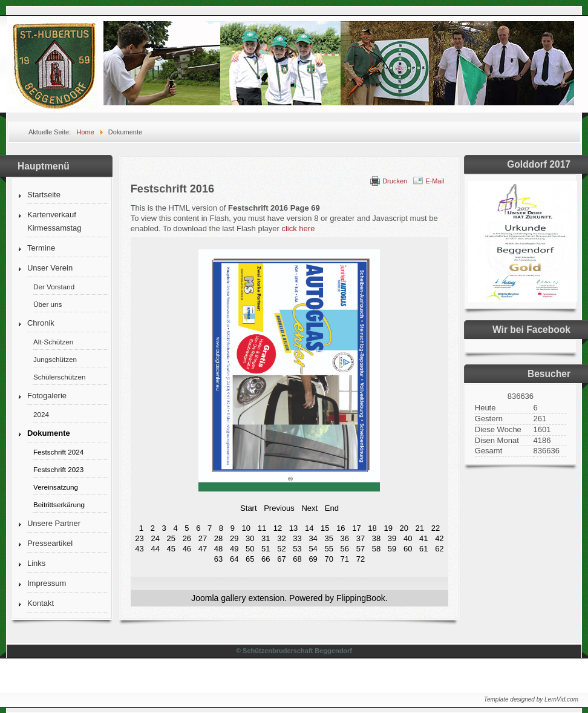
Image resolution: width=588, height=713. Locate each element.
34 (313, 538)
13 (293, 528)
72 (361, 559)
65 (250, 559)
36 (345, 538)
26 (187, 538)
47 (203, 549)
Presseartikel (50, 543)
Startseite (44, 195)
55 (328, 549)
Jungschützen (55, 359)
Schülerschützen (59, 377)
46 (187, 549)
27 (203, 538)
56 (345, 549)
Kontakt (41, 603)
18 (372, 528)
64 (234, 559)
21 (420, 528)
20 (404, 528)
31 (266, 538)
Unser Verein (50, 268)
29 (234, 538)
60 (408, 549)
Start (248, 508)
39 (392, 538)
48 (218, 549)
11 (262, 528)
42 (439, 538)
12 (278, 528)
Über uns (47, 304)
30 (250, 538)
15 (325, 528)
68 (297, 559)
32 (281, 538)
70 (328, 559)
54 (313, 549)
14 (309, 528)
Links (36, 563)
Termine (41, 248)
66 (266, 559)
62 (439, 549)
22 (436, 528)
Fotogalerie (47, 396)
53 (297, 549)
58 (376, 549)
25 (171, 538)
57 (361, 549)
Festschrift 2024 (58, 452)
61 (423, 549)
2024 (41, 414)
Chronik (41, 323)
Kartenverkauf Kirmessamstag (54, 221)
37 (361, 538)
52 (281, 549)
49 (234, 549)
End (332, 508)
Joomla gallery (218, 598)
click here (298, 228)
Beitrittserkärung (59, 504)
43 (139, 549)
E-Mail (435, 181)
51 (266, 549)
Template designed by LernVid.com (531, 699)
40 (408, 538)
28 (218, 538)
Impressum (47, 583)
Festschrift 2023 (58, 469)
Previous (279, 508)
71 (345, 559)
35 (328, 538)
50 (250, 549)
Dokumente (49, 433)
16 (341, 528)
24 (155, 538)
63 (218, 559)
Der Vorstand (54, 287)
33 (297, 538)
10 (246, 528)
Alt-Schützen (53, 342)
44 (155, 549)
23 (139, 538)
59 (392, 549)
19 (388, 528)
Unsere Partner (54, 523)
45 (171, 549)
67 (281, 559)
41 (423, 538)
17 (356, 528)
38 (376, 538)
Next (309, 508)
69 (313, 559)
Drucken (395, 181)
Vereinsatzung (56, 487)
